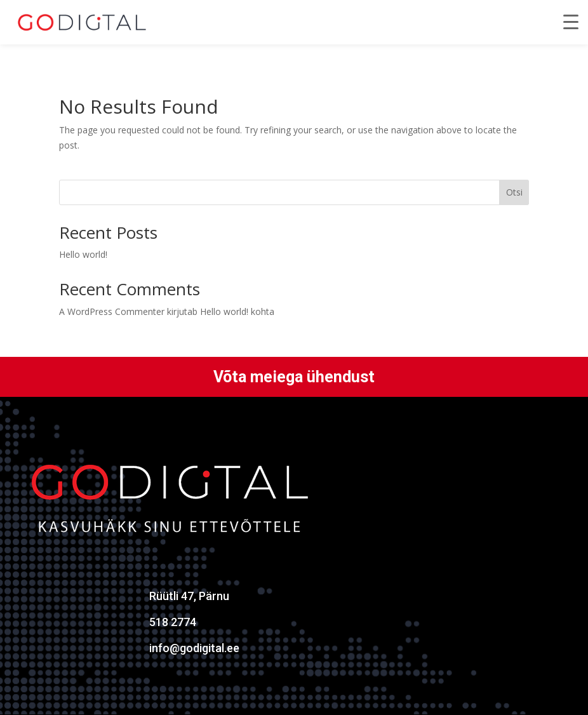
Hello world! (83, 254)
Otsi (514, 192)
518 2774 (173, 622)
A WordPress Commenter (112, 311)
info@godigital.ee (194, 648)
